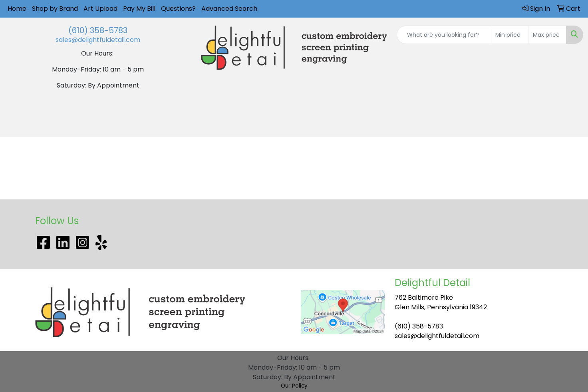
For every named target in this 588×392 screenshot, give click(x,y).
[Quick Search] (444, 35)
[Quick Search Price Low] (510, 35)
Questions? (178, 9)
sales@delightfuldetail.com (98, 40)
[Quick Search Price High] (547, 35)
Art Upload (100, 9)
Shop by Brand (55, 9)
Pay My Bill (139, 9)
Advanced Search (229, 9)
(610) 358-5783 (98, 30)
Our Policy (294, 386)
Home (17, 9)
